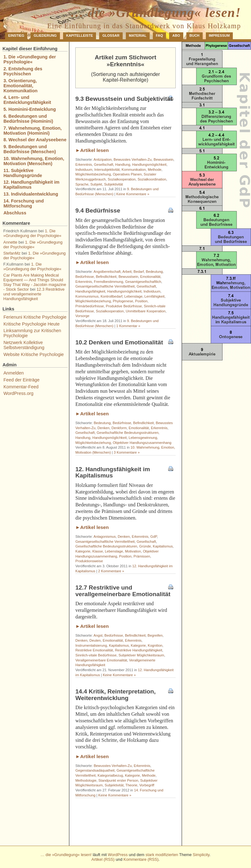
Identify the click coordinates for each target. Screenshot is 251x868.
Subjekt (96, 184)
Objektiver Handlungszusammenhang (142, 443)
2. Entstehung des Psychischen (23, 71)
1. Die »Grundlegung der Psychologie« (30, 59)
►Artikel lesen (92, 150)
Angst (98, 635)
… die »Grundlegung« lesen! (156, 13)
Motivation (133, 551)
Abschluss (15, 213)
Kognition (155, 645)
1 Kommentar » (128, 326)
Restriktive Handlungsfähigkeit (139, 650)
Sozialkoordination (152, 179)
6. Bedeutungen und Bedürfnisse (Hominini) (28, 119)
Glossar (111, 35)
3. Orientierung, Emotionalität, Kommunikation (21, 86)
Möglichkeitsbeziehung (93, 174)
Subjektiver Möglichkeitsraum (142, 655)
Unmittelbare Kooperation (146, 311)
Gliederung (45, 35)
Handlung (123, 164)
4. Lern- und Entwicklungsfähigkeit (27, 100)
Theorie (131, 785)
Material (138, 35)
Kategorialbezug (110, 775)
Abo (176, 35)
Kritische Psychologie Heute (32, 324)
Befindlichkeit (106, 277)
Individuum (84, 170)
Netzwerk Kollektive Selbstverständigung (24, 345)
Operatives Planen (127, 174)
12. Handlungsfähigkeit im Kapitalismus (113, 472)
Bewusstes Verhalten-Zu (133, 159)
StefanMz (12, 253)
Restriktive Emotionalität (94, 650)
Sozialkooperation (122, 179)
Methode (155, 170)
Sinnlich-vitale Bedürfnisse (96, 655)
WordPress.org (19, 393)
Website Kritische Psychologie (34, 354)
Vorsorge (82, 316)
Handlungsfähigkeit (90, 291)
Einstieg (16, 35)
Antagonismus (105, 536)
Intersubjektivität (107, 170)
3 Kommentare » (127, 452)
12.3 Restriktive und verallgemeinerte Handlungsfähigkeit (34, 294)
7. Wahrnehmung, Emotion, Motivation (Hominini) (33, 131)
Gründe (145, 546)
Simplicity (201, 855)
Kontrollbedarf (111, 296)
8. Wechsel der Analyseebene (35, 140)
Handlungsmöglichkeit (149, 164)
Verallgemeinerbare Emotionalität (101, 660)
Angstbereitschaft (107, 272)
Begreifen (155, 635)
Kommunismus (87, 296)
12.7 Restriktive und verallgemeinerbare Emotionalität (123, 591)
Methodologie (86, 780)
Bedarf (139, 272)
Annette (11, 242)
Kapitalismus (163, 546)
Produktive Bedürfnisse (124, 306)
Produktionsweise (89, 561)
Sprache (82, 184)
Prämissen (142, 556)
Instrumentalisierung (91, 645)
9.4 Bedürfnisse (98, 210)
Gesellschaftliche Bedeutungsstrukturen (128, 433)
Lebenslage (133, 296)
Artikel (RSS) (103, 859)
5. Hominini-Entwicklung (30, 109)
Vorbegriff (147, 785)
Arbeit (127, 272)
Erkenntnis (84, 164)
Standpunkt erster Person (118, 780)
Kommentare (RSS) (141, 859)
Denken (103, 428)
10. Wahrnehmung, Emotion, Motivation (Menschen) (34, 161)
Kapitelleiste (80, 35)
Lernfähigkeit (154, 296)
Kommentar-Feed (21, 387)
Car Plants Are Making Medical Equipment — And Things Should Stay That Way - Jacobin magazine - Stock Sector (35, 282)
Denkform (119, 428)
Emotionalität (150, 277)
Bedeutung (154, 272)
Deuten (95, 640)
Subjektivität (114, 184)
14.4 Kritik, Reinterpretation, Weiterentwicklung (115, 695)
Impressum (219, 35)
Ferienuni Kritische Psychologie (35, 317)
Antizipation (103, 159)
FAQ (160, 35)
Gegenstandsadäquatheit (95, 770)
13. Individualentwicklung (31, 194)
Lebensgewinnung (143, 438)
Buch (195, 35)
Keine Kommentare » (133, 194)
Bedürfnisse (85, 277)
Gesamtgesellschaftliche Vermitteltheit (105, 286)
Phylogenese (123, 301)
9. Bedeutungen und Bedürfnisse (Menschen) (30, 149)
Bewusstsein (164, 159)
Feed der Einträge (21, 380)
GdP (154, 536)
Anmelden (14, 373)
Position (142, 301)
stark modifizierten (162, 855)
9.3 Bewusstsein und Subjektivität (124, 99)
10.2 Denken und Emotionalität (119, 342)
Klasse (98, 551)
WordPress (118, 855)
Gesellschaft (104, 164)
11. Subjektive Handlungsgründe (23, 173)
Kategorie (83, 551)
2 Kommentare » (111, 571)
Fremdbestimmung (108, 282)
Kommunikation (134, 170)
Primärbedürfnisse (90, 306)
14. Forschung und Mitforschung (24, 203)
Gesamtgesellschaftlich (143, 282)
